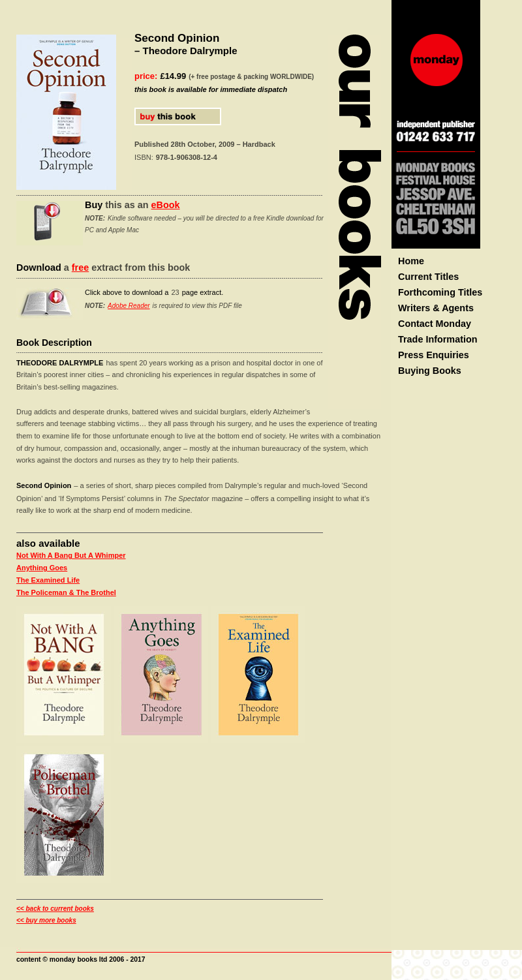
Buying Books (430, 371)
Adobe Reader (129, 306)
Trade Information (438, 339)
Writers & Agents (436, 308)
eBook (166, 205)
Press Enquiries (434, 355)
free (80, 268)
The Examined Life (48, 580)
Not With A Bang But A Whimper (71, 555)
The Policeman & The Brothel (66, 592)
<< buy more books (46, 920)
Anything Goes (42, 568)
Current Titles (428, 277)
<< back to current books (55, 909)
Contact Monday (435, 324)
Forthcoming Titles (440, 292)
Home (411, 261)
